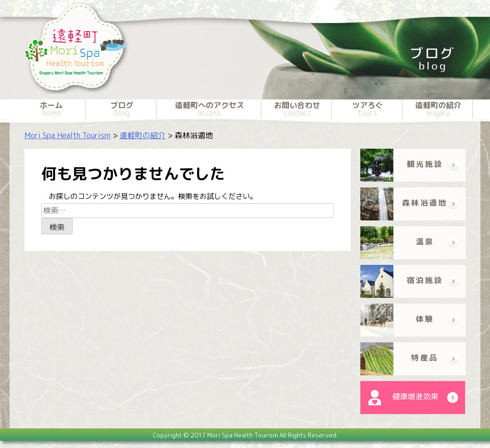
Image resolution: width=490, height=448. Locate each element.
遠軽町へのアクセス (210, 109)
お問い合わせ (297, 109)
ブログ (122, 109)
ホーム (51, 109)
